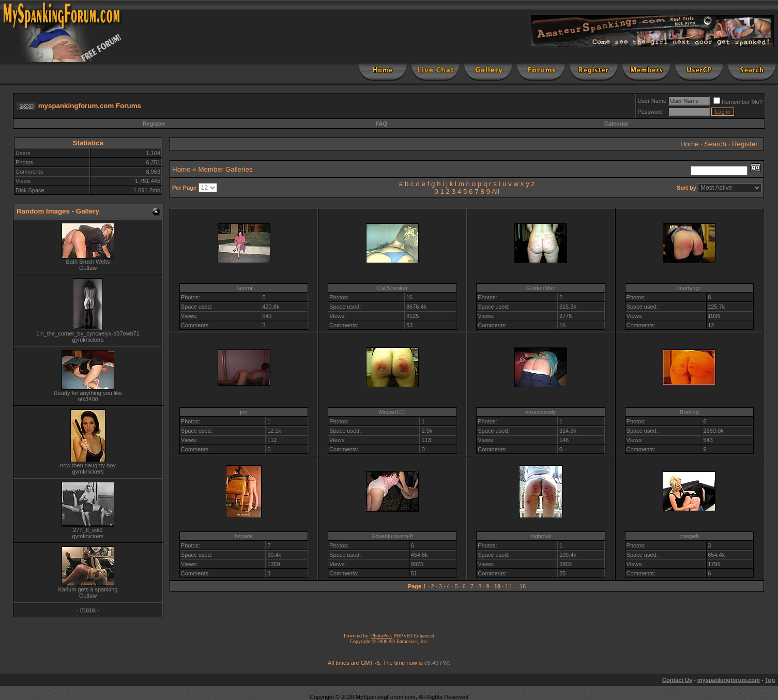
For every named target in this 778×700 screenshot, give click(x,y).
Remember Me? (738, 102)
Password (650, 112)
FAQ (381, 124)
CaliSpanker (392, 288)
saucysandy (541, 412)
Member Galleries (225, 169)
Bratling (689, 412)
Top (770, 680)
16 (523, 586)
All (495, 192)
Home (690, 144)
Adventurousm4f (392, 536)
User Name (652, 101)
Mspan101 (392, 412)
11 (508, 586)
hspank (244, 536)
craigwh (689, 536)
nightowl (541, 536)
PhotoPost (382, 636)
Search (715, 144)
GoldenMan (541, 288)
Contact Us (677, 680)
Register (154, 124)
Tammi (243, 288)
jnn (244, 412)
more (88, 610)
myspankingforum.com (729, 680)
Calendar (616, 124)
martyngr (689, 288)
